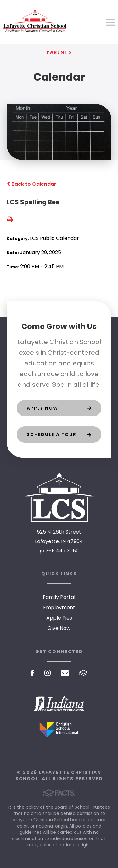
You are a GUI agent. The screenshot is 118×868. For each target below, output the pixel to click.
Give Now (59, 628)
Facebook (32, 673)
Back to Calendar (31, 184)
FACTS (84, 673)
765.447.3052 (62, 551)
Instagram (48, 673)
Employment (59, 607)
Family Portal (59, 597)
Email (65, 673)
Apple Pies (59, 618)
